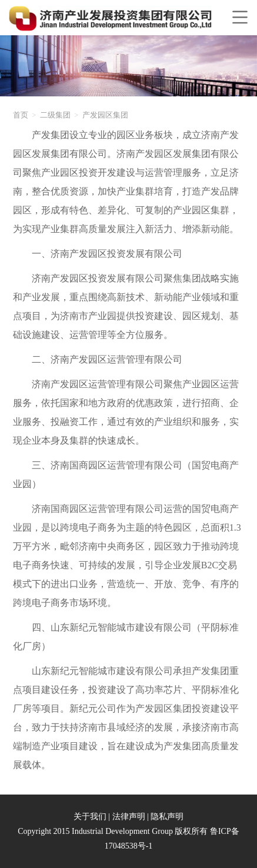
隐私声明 (167, 817)
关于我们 (90, 817)
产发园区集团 (105, 115)
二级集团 (55, 115)
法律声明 (129, 817)
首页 (21, 115)
